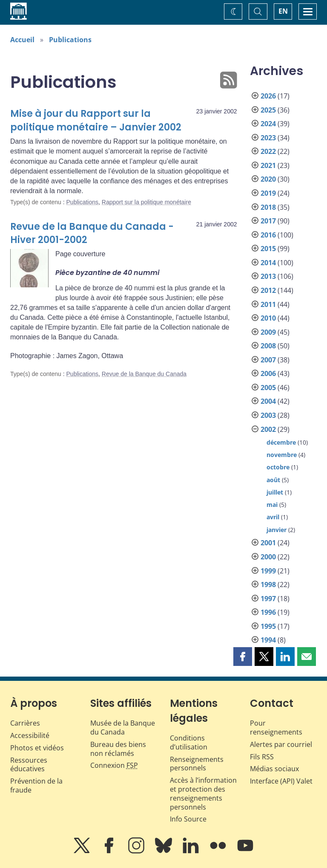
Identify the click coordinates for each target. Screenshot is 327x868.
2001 (268, 543)
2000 (268, 557)
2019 (268, 193)
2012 (268, 290)
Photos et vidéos (37, 748)
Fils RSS (262, 757)
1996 (268, 612)
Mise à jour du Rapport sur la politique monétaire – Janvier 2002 (96, 120)
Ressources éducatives (29, 765)
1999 (268, 571)
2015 (268, 249)
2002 (268, 429)
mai (272, 505)
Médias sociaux (274, 769)
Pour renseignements (276, 728)
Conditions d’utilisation (189, 742)
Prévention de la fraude (36, 786)
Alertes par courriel (281, 744)
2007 (268, 360)
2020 (268, 179)
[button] (243, 657)
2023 (268, 138)
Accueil (22, 40)
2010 (268, 318)
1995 (268, 626)
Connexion (114, 765)
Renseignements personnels (197, 764)
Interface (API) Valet (281, 781)
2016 (268, 235)
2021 (268, 165)
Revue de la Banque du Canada (144, 374)
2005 (268, 388)
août (273, 480)
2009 (268, 332)
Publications (70, 40)
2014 (268, 263)
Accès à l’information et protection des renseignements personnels (203, 793)
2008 (268, 346)
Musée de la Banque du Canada (123, 728)
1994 (268, 640)
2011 (268, 304)
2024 (268, 124)
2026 (268, 96)
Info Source (188, 819)
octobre (278, 467)
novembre (282, 455)
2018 (268, 207)
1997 (268, 599)
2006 (268, 373)
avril (273, 517)
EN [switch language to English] (283, 11)
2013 (268, 276)
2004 (268, 401)
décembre (281, 442)
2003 (268, 415)
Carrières (25, 723)
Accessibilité (30, 735)
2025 (268, 110)
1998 (268, 584)
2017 (268, 221)
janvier (277, 530)
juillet (275, 492)
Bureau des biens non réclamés (118, 749)
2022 (268, 151)
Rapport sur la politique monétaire (146, 202)
